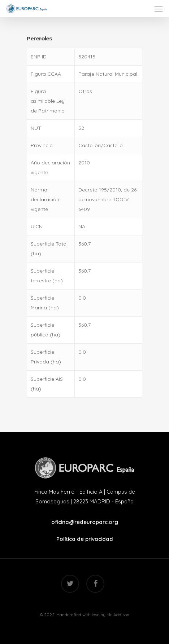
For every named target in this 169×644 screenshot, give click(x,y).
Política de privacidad (85, 539)
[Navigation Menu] (159, 9)
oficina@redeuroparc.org (85, 522)
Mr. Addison (118, 615)
